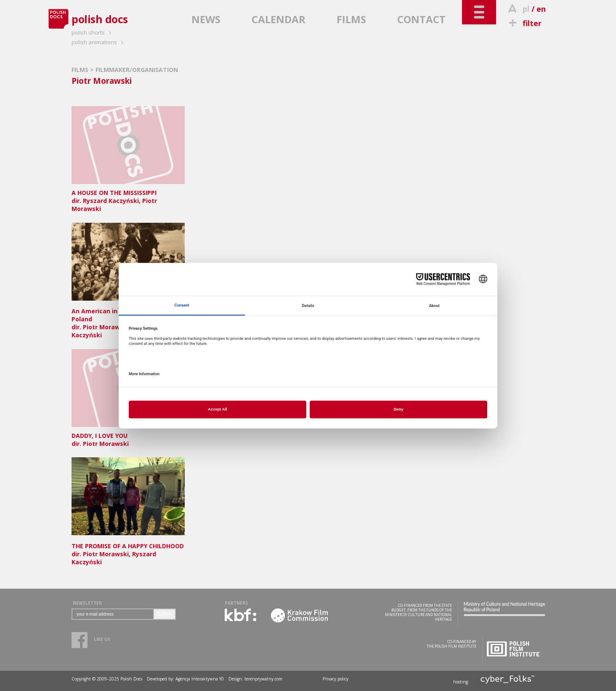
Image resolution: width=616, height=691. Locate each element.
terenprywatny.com (263, 679)
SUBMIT (165, 614)
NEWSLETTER (87, 603)
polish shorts (93, 32)
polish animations (99, 42)
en (541, 9)
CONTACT (421, 19)
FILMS (351, 19)
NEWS (206, 19)
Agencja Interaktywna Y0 (200, 679)
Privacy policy (336, 679)
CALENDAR (279, 19)
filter (524, 23)
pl (526, 9)
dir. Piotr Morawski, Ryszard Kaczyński (128, 550)
